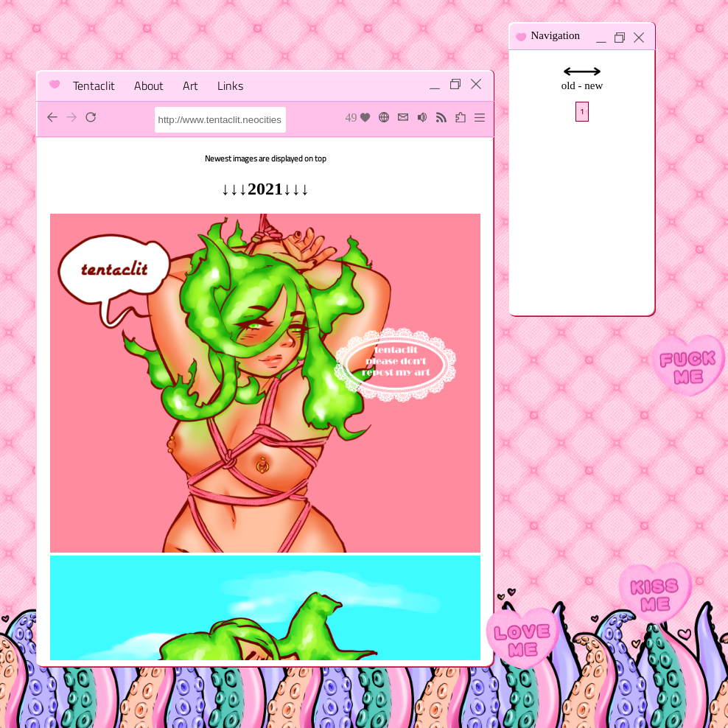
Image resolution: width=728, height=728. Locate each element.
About (149, 85)
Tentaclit (94, 85)
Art (190, 85)
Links (230, 85)
